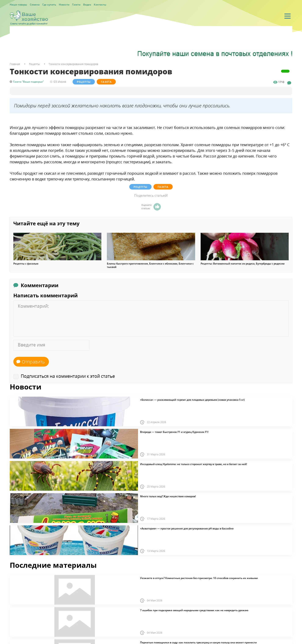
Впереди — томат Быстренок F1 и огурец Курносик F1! (174, 432)
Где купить (49, 5)
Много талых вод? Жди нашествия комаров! (168, 496)
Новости (64, 5)
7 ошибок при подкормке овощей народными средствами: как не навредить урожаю (194, 610)
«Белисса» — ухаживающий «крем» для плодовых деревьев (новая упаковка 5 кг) (192, 400)
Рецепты (84, 82)
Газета (76, 5)
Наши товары (18, 5)
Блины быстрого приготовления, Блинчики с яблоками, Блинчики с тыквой (150, 265)
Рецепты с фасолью (26, 264)
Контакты (100, 5)
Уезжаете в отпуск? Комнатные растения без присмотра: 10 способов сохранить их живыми (199, 578)
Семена (35, 5)
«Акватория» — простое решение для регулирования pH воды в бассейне (187, 529)
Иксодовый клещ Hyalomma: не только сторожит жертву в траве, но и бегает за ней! (194, 464)
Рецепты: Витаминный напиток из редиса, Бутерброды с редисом (243, 264)
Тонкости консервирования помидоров (73, 64)
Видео (87, 5)
